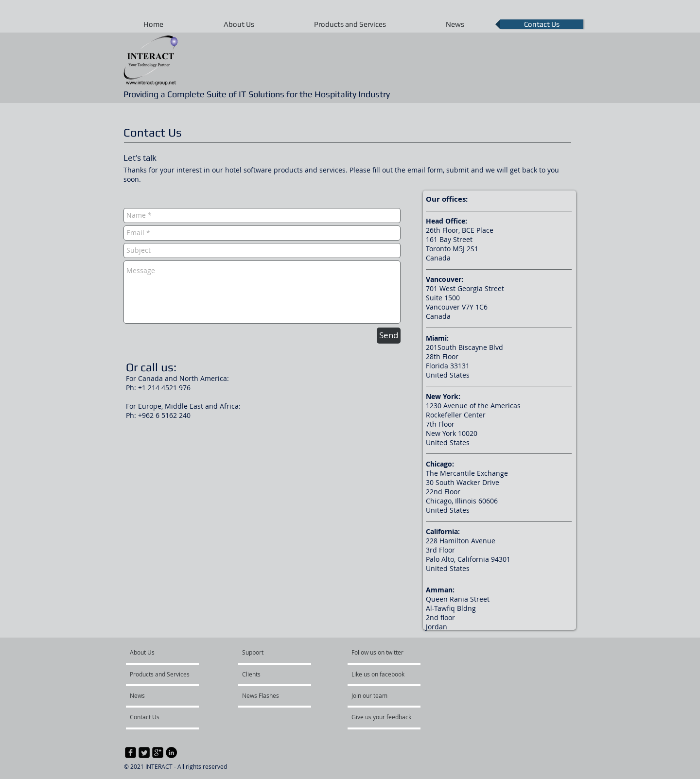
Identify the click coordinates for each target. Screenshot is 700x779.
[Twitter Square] (144, 753)
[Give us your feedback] (386, 717)
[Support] (265, 652)
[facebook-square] (131, 753)
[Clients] (270, 674)
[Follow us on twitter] (378, 652)
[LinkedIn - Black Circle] (171, 753)
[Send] (389, 336)
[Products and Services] (160, 674)
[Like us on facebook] (381, 674)
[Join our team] (378, 695)
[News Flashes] (268, 695)
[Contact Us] (156, 717)
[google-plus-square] (158, 753)
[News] (156, 695)
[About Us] (167, 652)
